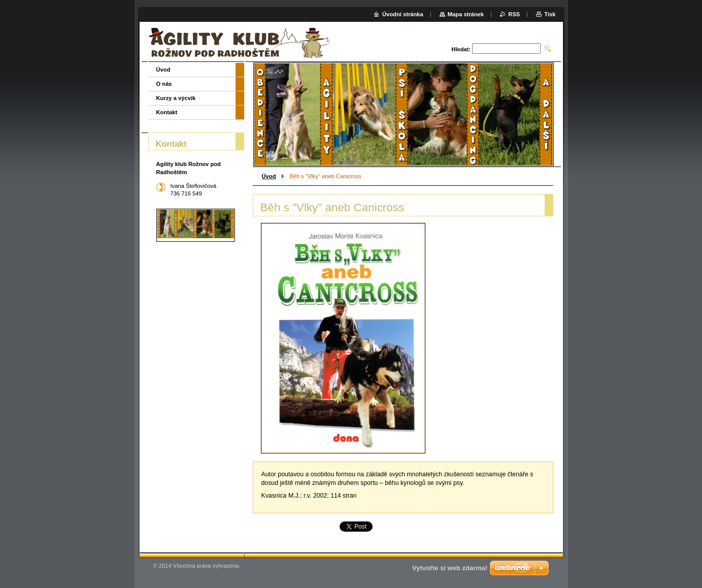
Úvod (269, 176)
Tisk (550, 14)
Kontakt (167, 112)
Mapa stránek (466, 14)
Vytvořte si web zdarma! (450, 568)
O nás (164, 84)
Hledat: (461, 49)
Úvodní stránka (403, 14)
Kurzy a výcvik (176, 98)
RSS (514, 14)
